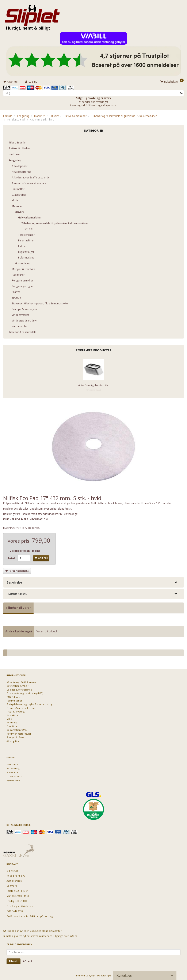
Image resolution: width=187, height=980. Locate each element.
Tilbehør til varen (18, 607)
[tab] (93, 582)
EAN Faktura (13, 696)
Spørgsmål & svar (16, 737)
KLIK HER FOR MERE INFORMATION (25, 519)
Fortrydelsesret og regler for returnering (29, 704)
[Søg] (182, 92)
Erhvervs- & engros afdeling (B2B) (25, 693)
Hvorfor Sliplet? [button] (17, 593)
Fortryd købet (14, 700)
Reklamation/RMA (17, 729)
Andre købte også (19, 631)
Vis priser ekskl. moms (25, 550)
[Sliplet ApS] (32, 16)
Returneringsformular (19, 733)
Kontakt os (12, 714)
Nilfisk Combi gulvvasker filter (94, 384)
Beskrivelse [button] (14, 582)
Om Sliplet (12, 726)
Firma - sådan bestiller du (21, 707)
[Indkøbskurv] (172, 81)
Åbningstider (14, 740)
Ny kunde (12, 722)
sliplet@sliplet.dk (23, 905)
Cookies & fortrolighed (19, 689)
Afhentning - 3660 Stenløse (21, 682)
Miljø (9, 718)
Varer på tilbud (47, 631)
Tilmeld (14, 961)
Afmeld (28, 961)
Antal (12, 558)
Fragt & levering (16, 711)
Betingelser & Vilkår (18, 685)
